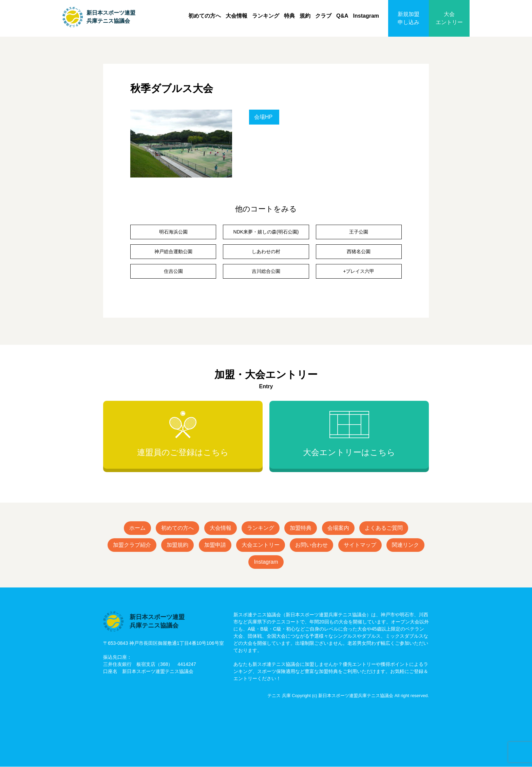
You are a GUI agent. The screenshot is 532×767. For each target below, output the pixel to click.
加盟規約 (177, 545)
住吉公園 (173, 271)
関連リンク (405, 545)
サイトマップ (360, 545)
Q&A (342, 16)
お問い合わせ (311, 545)
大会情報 (236, 16)
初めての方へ (205, 16)
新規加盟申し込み (408, 18)
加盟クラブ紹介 (132, 545)
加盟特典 (301, 528)
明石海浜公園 (173, 232)
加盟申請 (215, 545)
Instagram (366, 16)
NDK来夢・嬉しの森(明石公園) (266, 232)
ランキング (266, 16)
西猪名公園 (359, 251)
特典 (289, 16)
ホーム (137, 528)
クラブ (323, 16)
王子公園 (359, 232)
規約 (305, 16)
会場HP (263, 117)
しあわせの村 (266, 251)
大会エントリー (449, 18)
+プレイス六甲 (359, 271)
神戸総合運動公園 (173, 251)
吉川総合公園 (266, 271)
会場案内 (338, 528)
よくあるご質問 (384, 528)
